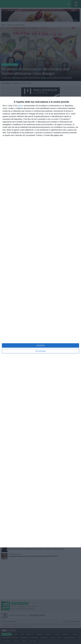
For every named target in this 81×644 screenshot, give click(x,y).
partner (20, 106)
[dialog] (40, 322)
